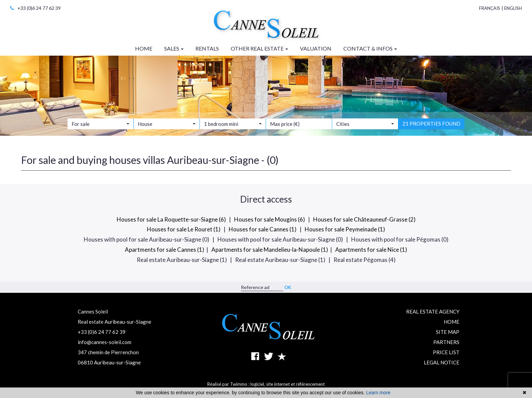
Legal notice (442, 362)
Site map (448, 332)
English (513, 8)
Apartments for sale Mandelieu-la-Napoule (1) (270, 250)
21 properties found (431, 128)
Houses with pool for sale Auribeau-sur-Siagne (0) (147, 239)
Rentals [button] (207, 48)
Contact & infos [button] (370, 48)
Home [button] (144, 48)
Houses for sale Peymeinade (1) (345, 229)
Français (490, 8)
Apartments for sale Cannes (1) (165, 250)
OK (288, 287)
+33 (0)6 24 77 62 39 (35, 8)
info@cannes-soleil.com (104, 342)
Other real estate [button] (259, 48)
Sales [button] (174, 48)
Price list (446, 352)
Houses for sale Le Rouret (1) (184, 229)
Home (452, 322)
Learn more (378, 393)
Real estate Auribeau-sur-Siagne (115, 322)
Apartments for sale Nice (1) (371, 250)
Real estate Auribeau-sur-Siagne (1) (182, 260)
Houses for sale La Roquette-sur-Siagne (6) (171, 219)
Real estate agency (433, 311)
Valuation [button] (316, 48)
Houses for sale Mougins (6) (270, 219)
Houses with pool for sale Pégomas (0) (400, 239)
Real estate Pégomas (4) (365, 260)
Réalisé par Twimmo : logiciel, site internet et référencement (266, 384)
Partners (446, 342)
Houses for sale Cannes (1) (263, 229)
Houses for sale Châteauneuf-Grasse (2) (364, 219)
